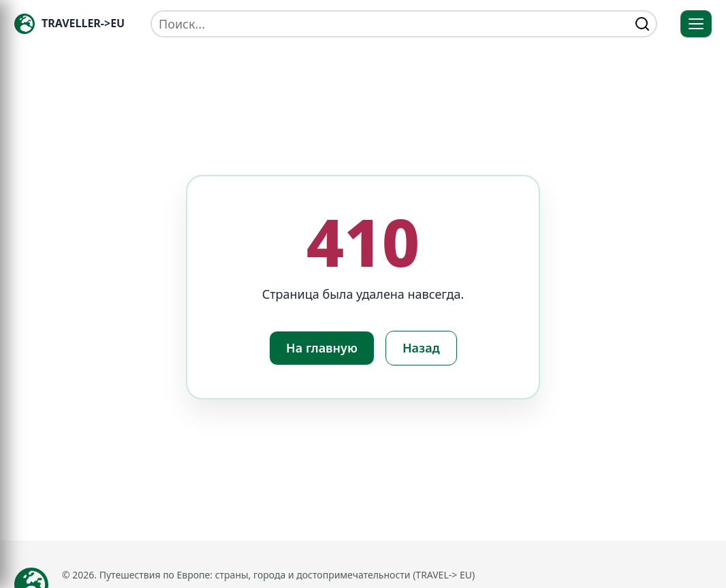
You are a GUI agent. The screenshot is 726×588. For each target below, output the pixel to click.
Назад (421, 348)
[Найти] (642, 24)
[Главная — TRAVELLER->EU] (69, 24)
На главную (322, 348)
